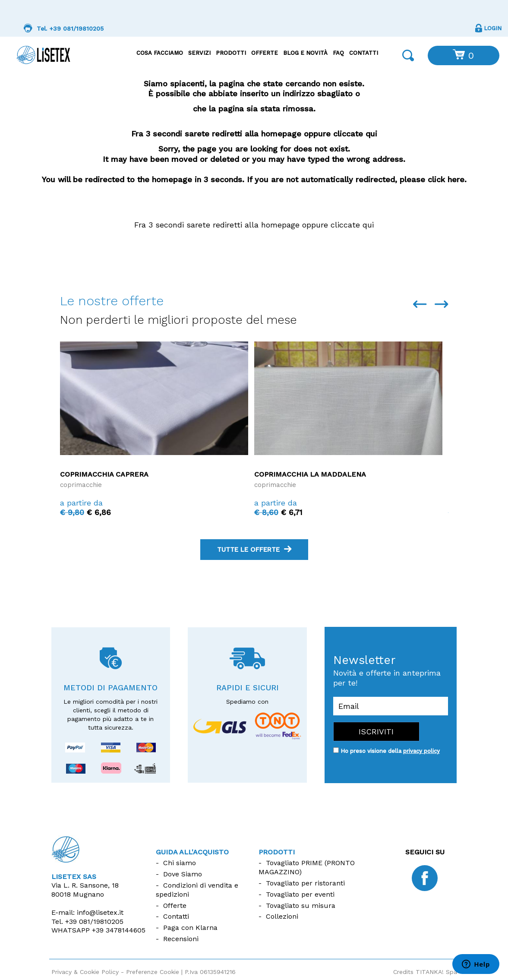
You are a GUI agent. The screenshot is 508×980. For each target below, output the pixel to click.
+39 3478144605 (119, 930)
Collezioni (282, 916)
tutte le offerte (254, 550)
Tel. (87, 922)
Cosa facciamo (160, 53)
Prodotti (231, 53)
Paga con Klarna (190, 928)
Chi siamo (180, 863)
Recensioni (181, 939)
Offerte (265, 53)
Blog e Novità (305, 53)
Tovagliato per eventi (300, 894)
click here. (448, 179)
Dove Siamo (183, 874)
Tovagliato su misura (301, 906)
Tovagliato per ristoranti (305, 883)
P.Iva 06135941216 (210, 972)
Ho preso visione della (390, 751)
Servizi (199, 53)
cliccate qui (356, 134)
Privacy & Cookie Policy (85, 972)
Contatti (364, 53)
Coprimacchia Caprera (104, 474)
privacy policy (421, 751)
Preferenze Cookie (153, 972)
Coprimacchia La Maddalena (310, 474)
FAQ (338, 53)
